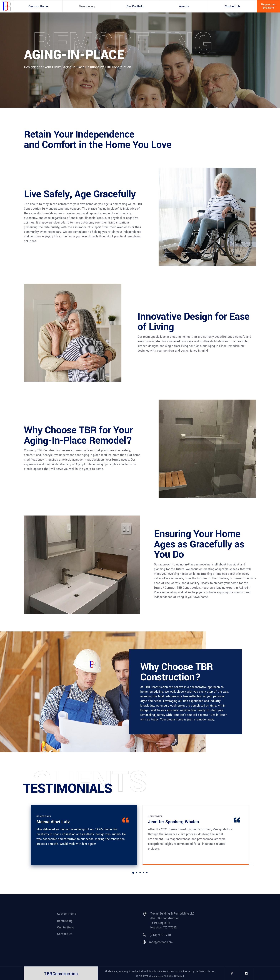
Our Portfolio (66, 927)
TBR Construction (154, 976)
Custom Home (67, 914)
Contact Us (65, 934)
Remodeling (65, 921)
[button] (133, 873)
